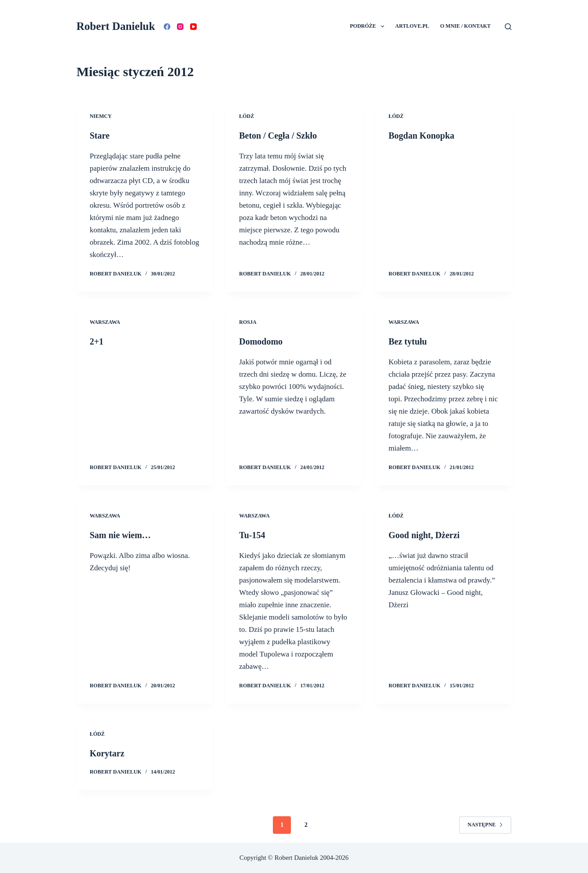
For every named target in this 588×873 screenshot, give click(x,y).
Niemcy (101, 116)
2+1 (97, 341)
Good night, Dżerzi (424, 535)
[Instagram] (180, 27)
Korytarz (107, 753)
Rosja (248, 322)
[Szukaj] (508, 27)
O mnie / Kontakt (465, 26)
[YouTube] (193, 27)
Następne (485, 825)
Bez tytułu (408, 341)
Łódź (246, 116)
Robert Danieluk (116, 26)
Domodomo (261, 341)
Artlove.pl (412, 26)
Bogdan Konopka (422, 136)
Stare (100, 136)
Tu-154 (252, 535)
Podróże (369, 26)
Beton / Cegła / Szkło (278, 136)
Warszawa (105, 322)
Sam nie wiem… (120, 535)
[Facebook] (167, 27)
